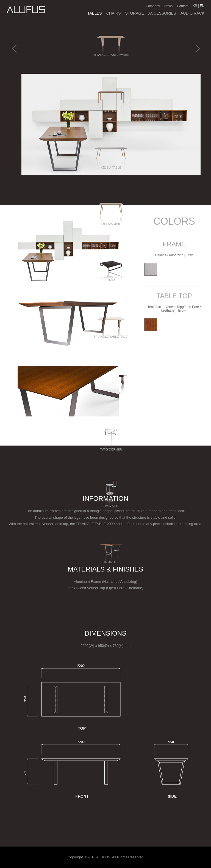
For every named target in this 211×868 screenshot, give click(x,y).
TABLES (95, 13)
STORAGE (135, 13)
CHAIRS (114, 13)
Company (153, 6)
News (168, 6)
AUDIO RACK (192, 13)
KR (195, 6)
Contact (183, 6)
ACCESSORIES (162, 13)
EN (202, 6)
